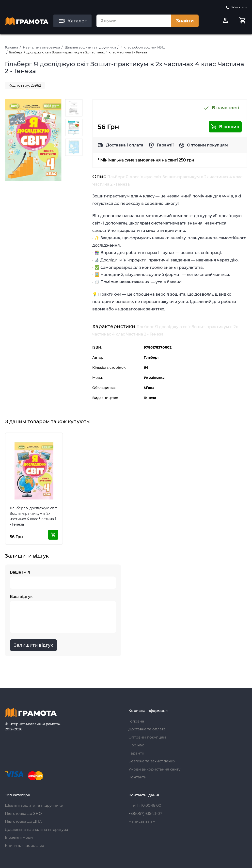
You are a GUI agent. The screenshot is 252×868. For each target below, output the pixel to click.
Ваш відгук (63, 614)
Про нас (136, 745)
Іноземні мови (19, 837)
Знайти (185, 21)
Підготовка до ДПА (23, 821)
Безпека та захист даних (152, 761)
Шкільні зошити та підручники (90, 47)
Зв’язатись (236, 7)
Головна (12, 47)
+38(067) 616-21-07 (145, 813)
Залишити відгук (33, 645)
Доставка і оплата (125, 145)
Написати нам (142, 821)
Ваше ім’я (63, 579)
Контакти (137, 777)
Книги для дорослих (24, 845)
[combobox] (134, 21)
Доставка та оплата (147, 729)
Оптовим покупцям (207, 145)
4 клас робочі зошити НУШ (143, 47)
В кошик (225, 127)
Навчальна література (41, 47)
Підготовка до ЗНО (23, 813)
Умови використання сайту (154, 769)
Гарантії (165, 145)
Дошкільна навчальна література (37, 829)
